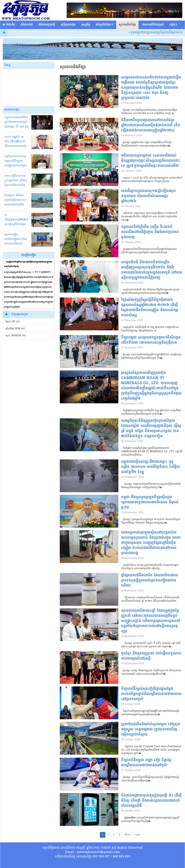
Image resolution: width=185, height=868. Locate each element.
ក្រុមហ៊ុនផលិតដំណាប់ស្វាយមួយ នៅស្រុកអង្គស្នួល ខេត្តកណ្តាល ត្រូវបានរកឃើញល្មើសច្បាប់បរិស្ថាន (151, 730)
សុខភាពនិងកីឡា (127, 25)
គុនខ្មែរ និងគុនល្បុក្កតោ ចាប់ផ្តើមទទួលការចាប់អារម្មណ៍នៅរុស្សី (151, 656)
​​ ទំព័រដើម (9, 25)
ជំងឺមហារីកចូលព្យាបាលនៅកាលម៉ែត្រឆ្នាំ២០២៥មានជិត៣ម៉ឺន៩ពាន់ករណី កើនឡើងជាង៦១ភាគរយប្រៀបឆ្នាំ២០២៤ (151, 125)
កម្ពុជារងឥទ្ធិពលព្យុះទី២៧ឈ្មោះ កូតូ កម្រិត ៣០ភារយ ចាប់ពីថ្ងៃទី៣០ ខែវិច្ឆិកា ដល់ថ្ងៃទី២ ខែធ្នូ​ (151, 467)
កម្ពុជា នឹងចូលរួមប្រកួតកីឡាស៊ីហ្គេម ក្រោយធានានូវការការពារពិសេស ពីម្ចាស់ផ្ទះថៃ (150, 502)
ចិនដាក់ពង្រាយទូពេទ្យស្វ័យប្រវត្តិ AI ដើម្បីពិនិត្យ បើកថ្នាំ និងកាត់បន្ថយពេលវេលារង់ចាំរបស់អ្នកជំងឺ (151, 801)
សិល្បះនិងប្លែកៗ (104, 25)
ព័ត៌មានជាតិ (27, 25)
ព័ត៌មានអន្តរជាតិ (47, 25)
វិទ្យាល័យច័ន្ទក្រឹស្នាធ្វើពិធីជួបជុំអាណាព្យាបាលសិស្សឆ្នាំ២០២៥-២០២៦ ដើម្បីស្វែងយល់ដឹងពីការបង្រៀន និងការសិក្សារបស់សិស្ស (150, 308)
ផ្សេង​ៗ (173, 25)
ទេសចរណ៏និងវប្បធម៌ (153, 25)
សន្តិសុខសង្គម (68, 25)
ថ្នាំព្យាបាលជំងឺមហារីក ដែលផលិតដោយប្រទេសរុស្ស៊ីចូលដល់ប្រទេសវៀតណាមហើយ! (150, 581)
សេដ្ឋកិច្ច (86, 25)
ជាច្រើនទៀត (29, 255)
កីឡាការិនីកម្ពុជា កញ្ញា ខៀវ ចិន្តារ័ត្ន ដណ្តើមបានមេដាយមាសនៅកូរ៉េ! (146, 763)
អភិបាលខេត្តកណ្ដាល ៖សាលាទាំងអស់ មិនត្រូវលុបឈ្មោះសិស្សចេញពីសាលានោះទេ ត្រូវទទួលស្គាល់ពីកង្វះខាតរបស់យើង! (151, 161)
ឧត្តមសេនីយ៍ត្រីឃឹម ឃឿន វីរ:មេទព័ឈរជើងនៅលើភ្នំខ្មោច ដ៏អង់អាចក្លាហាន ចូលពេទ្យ (150, 232)
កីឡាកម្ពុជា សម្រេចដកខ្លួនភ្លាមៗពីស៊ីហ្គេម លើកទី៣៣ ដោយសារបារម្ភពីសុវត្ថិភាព (151, 340)
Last (137, 835)
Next (128, 835)
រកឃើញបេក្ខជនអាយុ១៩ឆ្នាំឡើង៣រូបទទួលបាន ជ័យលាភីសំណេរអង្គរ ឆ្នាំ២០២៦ (148, 196)
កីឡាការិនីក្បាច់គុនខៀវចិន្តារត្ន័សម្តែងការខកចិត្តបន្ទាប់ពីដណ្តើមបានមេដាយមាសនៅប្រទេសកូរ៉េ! (151, 694)
